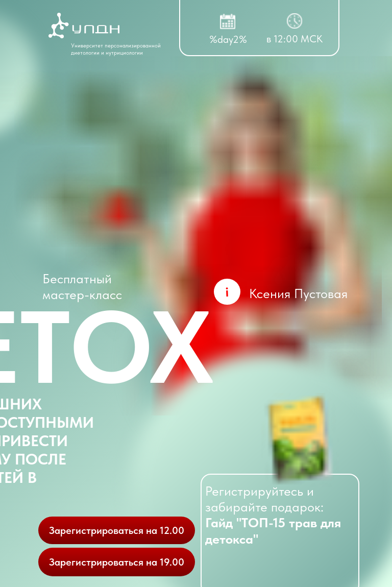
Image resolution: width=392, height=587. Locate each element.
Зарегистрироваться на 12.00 (117, 530)
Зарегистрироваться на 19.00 (117, 562)
